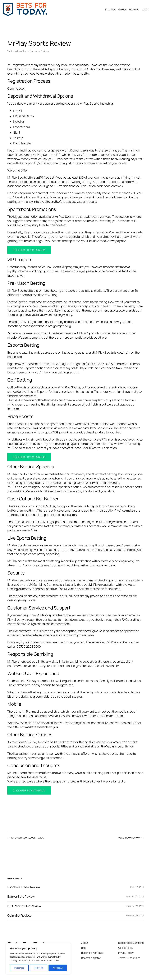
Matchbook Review (129, 837)
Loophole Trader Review (24, 887)
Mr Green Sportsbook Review (28, 837)
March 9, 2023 (137, 887)
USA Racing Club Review (24, 906)
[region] (38, 959)
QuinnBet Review (19, 916)
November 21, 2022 (135, 897)
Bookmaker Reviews (39, 51)
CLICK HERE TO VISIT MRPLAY (29, 250)
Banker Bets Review (21, 897)
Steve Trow (22, 51)
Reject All (39, 968)
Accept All (58, 968)
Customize (19, 968)
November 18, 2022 (135, 916)
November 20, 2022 (135, 906)
